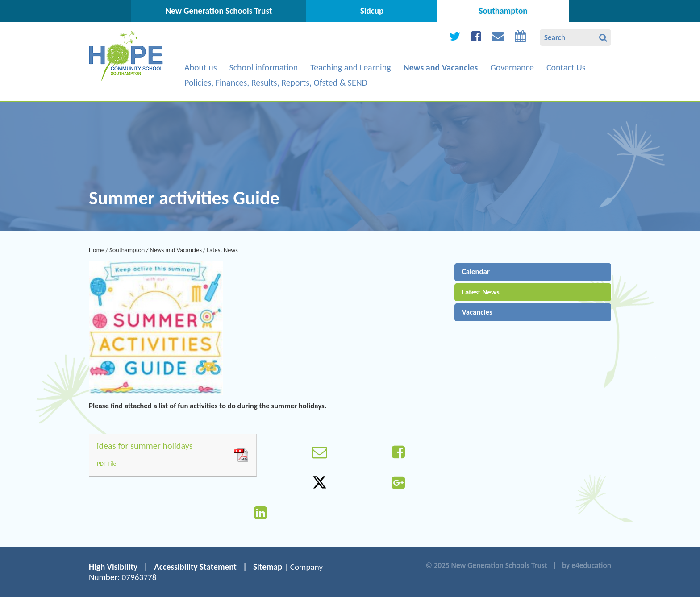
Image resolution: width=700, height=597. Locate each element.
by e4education (587, 566)
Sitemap (268, 567)
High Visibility (113, 567)
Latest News (222, 250)
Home (97, 250)
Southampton (127, 250)
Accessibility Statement (195, 567)
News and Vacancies (176, 250)
